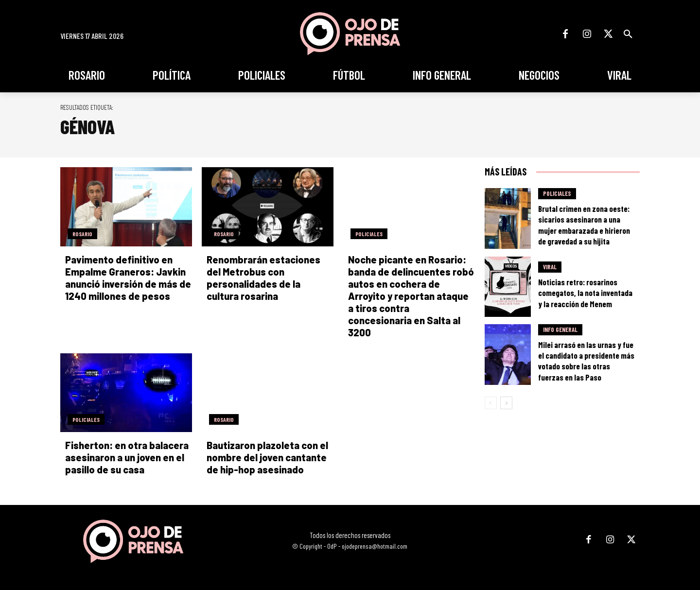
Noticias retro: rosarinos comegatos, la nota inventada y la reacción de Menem (585, 293)
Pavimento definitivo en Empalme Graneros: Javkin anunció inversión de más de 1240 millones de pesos (128, 278)
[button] (628, 34)
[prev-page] (491, 403)
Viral (550, 267)
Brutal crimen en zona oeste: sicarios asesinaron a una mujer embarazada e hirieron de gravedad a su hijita (584, 225)
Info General (560, 330)
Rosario (82, 234)
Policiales (369, 234)
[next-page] (506, 403)
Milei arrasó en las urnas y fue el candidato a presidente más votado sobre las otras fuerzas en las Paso (586, 361)
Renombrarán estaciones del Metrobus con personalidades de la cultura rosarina (263, 278)
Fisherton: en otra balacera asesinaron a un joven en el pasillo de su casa (127, 457)
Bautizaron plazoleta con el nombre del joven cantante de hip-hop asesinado (267, 457)
